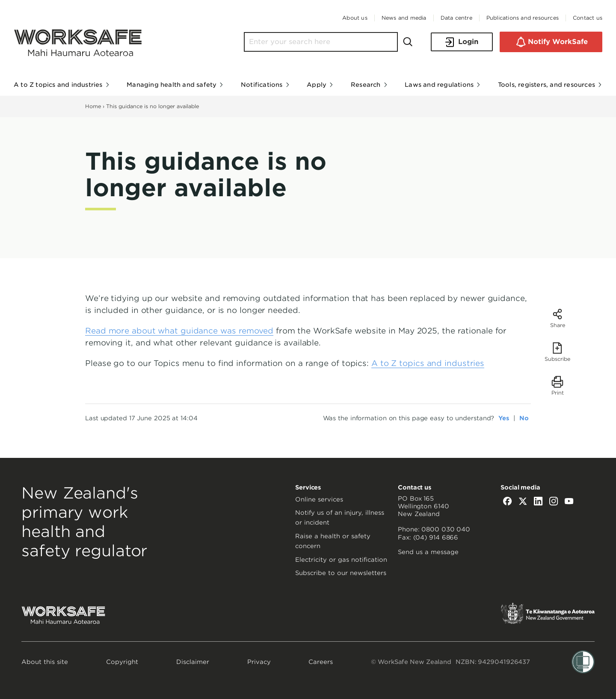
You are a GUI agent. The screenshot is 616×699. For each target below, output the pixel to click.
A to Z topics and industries (428, 363)
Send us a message (428, 552)
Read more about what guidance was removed (179, 331)
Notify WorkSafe (551, 42)
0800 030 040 (446, 529)
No (524, 418)
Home (93, 106)
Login (462, 42)
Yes (504, 418)
